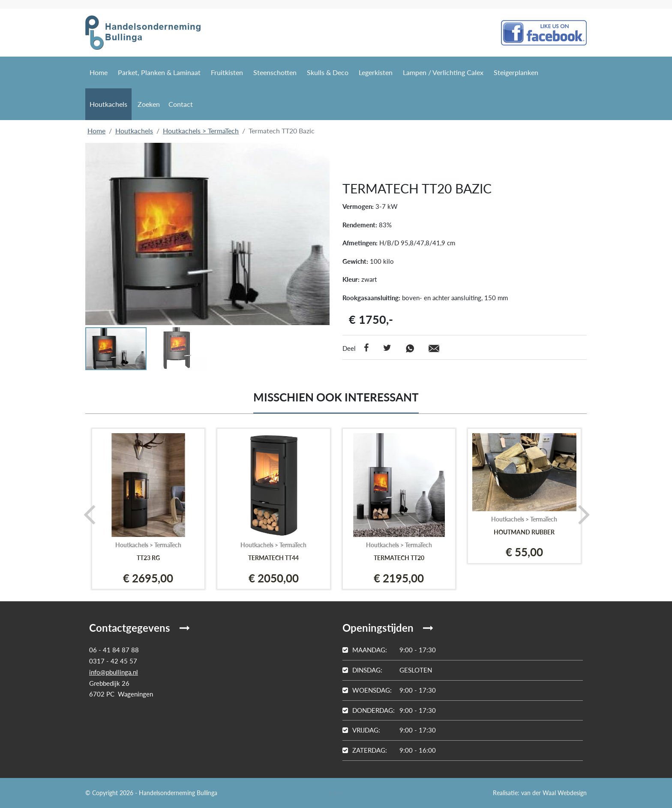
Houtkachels (108, 104)
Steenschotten (275, 72)
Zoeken (149, 104)
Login (336, 793)
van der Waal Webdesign (554, 793)
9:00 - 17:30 (389, 650)
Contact (181, 104)
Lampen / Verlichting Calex (443, 72)
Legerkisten (376, 72)
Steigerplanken (516, 72)
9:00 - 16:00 (389, 750)
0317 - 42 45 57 (113, 661)
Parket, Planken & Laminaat (159, 72)
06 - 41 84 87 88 (114, 650)
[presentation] (86, 514)
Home (99, 72)
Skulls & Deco (328, 72)
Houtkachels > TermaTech (201, 131)
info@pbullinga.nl (114, 672)
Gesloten (387, 670)
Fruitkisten (227, 72)
